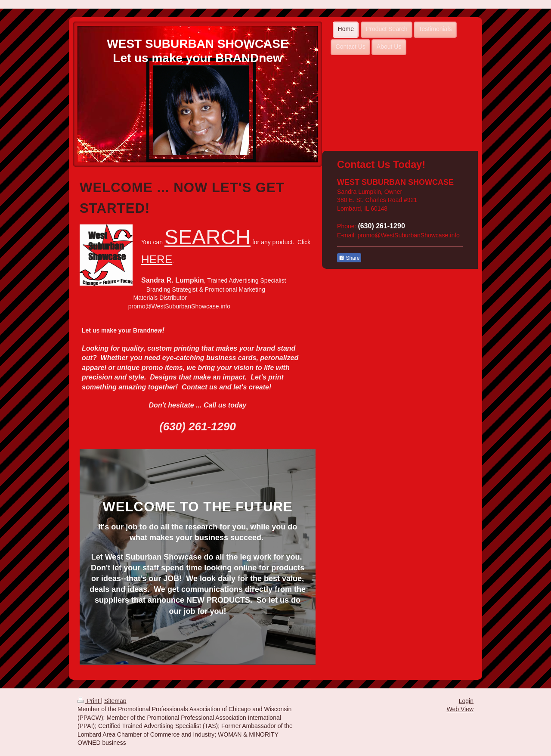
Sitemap (115, 701)
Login (466, 701)
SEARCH (207, 237)
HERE (157, 259)
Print (89, 701)
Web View (460, 709)
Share (349, 258)
